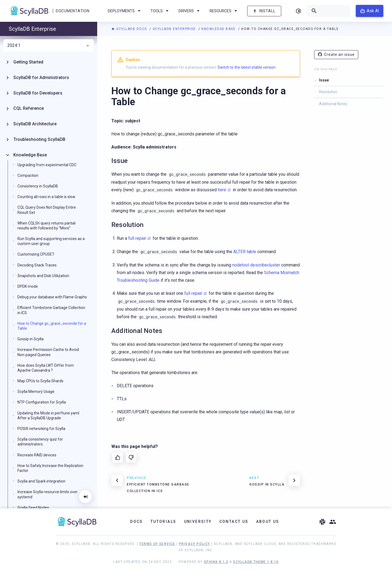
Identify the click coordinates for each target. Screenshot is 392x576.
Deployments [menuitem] (125, 11)
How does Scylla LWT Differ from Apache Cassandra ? (46, 368)
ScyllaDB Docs (130, 29)
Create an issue (336, 55)
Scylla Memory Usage (36, 392)
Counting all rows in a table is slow (46, 197)
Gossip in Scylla (30, 339)
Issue (324, 80)
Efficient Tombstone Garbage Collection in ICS (51, 310)
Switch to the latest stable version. (247, 67)
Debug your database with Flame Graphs (52, 297)
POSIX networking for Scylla (41, 429)
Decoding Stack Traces (37, 265)
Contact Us (234, 522)
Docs (137, 522)
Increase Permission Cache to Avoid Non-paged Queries (48, 352)
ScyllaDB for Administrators (41, 78)
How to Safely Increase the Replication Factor (50, 468)
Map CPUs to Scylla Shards (40, 381)
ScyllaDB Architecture (35, 124)
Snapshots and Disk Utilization (43, 276)
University (198, 522)
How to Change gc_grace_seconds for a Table (52, 326)
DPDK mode (28, 286)
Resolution (328, 92)
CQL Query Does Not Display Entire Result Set (47, 210)
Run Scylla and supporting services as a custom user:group (51, 241)
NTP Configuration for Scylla (42, 402)
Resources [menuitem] (224, 11)
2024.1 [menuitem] (49, 46)
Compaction (28, 175)
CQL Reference (29, 108)
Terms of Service (157, 544)
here (222, 190)
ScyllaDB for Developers (38, 93)
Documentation (73, 11)
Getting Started (28, 62)
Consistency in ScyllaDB (38, 186)
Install (264, 11)
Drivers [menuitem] (190, 11)
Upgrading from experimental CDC (47, 165)
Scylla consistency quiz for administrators (40, 442)
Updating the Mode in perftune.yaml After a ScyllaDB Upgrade (48, 416)
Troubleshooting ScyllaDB (39, 139)
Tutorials (163, 522)
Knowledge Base (219, 29)
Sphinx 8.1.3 (216, 562)
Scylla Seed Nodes (33, 508)
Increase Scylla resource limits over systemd (48, 494)
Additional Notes (333, 104)
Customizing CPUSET (36, 254)
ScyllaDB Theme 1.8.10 (256, 562)
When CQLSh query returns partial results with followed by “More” (46, 226)
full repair (137, 238)
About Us (268, 522)
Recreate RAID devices (37, 455)
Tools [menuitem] (160, 11)
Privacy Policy (195, 544)
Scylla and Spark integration (41, 481)
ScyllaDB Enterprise (175, 29)
